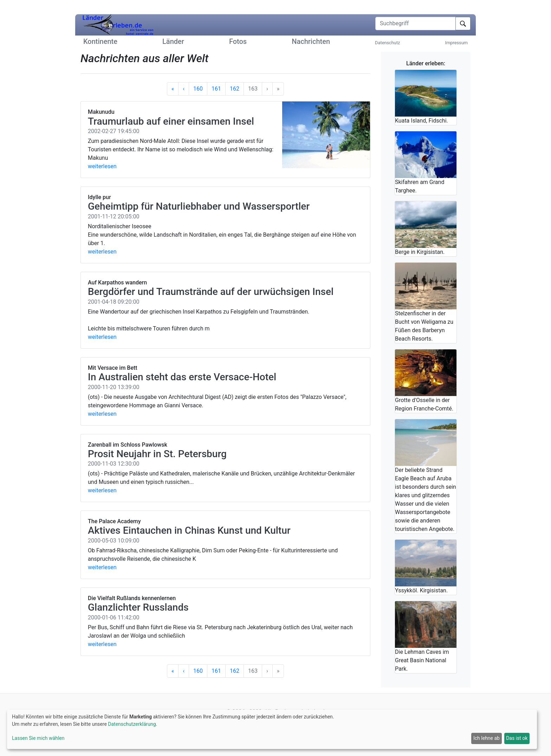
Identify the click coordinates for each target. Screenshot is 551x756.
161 (216, 89)
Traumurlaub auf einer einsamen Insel (171, 121)
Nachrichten (311, 41)
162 (235, 89)
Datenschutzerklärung (132, 724)
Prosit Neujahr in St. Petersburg (157, 454)
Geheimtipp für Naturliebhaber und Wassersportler (199, 206)
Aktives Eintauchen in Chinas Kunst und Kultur (189, 530)
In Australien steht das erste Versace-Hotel (182, 377)
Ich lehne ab (487, 738)
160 (198, 89)
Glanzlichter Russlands (138, 607)
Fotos (238, 41)
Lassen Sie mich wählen (38, 738)
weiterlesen (102, 166)
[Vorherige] (184, 89)
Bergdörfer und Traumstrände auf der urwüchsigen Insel (211, 292)
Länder (173, 41)
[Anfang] (173, 89)
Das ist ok (517, 738)
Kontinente (100, 41)
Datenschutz (387, 43)
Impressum (456, 43)
